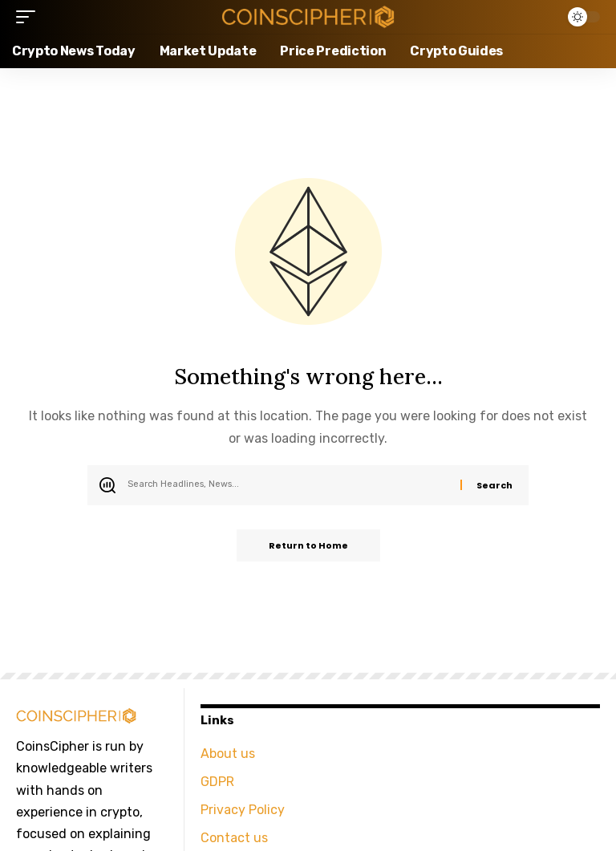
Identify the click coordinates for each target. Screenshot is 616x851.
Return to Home (308, 545)
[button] (30, 17)
